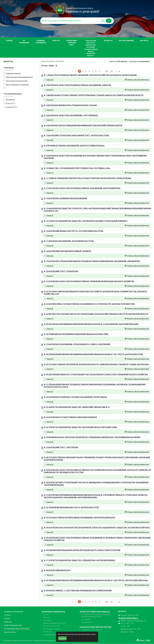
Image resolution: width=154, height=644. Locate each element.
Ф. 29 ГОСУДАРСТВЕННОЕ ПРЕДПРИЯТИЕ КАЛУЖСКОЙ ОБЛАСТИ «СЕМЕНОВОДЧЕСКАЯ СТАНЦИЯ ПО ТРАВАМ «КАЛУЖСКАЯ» (96, 364)
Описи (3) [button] (50, 226)
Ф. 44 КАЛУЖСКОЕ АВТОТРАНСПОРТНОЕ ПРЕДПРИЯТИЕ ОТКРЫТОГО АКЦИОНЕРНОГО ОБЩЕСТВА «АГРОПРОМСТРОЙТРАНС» (97, 528)
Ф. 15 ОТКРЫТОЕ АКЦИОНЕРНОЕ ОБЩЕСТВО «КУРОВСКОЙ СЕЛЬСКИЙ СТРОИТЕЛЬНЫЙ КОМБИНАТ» (86, 221)
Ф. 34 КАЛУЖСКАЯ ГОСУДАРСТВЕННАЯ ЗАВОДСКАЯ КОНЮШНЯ (70, 417)
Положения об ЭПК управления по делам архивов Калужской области (96, 616)
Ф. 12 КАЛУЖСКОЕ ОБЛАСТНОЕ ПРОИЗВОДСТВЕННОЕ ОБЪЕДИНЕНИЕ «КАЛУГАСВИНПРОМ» (82, 188)
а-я (112, 26)
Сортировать (140, 61)
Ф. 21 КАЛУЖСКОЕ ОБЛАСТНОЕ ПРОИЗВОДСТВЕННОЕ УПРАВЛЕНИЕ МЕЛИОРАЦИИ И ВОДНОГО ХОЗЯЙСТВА (89, 281)
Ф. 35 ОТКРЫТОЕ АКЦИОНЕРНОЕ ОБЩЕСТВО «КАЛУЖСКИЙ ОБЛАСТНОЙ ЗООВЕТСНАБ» (81, 427)
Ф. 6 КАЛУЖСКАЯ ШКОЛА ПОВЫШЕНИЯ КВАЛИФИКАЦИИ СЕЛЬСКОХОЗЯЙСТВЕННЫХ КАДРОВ (83, 125)
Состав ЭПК (86, 619)
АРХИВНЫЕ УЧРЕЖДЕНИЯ (41, 42)
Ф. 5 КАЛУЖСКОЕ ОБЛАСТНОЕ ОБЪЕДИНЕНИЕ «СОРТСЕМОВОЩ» (71, 115)
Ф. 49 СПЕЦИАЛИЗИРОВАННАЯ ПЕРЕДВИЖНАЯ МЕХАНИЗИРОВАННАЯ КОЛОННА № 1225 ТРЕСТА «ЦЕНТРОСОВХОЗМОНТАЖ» (96, 580)
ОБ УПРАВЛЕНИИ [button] (24, 42)
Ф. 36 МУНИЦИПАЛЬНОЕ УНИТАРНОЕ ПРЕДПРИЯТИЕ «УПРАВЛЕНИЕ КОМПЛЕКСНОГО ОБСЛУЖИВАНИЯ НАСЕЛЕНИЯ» (92, 437)
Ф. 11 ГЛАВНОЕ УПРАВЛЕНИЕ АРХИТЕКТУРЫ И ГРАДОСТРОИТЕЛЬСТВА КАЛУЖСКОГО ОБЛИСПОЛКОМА (87, 178)
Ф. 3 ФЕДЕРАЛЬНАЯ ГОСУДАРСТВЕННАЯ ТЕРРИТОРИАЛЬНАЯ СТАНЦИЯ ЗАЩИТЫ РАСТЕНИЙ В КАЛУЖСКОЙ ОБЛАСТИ (94, 95)
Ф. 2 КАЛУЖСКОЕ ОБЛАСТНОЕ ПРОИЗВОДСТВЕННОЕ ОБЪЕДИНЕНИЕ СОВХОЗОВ (77, 85)
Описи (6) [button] (50, 465)
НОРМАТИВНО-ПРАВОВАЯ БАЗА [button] (72, 43)
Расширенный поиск (48, 26)
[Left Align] (109, 21)
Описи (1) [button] (50, 90)
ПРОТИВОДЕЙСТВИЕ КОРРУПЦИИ (17, 629)
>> (119, 71)
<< (72, 71)
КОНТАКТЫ (144, 41)
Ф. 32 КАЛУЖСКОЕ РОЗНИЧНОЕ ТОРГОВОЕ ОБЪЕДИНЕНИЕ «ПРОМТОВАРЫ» (76, 397)
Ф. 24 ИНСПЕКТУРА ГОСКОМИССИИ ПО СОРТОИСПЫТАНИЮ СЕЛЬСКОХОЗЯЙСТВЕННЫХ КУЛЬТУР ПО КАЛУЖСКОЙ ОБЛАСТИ (96, 314)
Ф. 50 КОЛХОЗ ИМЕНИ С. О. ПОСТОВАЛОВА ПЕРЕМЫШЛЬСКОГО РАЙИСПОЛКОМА (78, 591)
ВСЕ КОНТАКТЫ (10, 632)
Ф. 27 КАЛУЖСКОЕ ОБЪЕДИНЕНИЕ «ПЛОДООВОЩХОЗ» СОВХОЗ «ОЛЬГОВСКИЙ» (77, 344)
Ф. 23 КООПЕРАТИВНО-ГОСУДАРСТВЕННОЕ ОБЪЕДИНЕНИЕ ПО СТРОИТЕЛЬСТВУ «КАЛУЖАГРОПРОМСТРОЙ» (89, 304)
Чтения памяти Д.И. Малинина (92, 630)
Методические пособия (52, 626)
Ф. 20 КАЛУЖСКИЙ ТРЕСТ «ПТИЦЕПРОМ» (61, 271)
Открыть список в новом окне (138, 80)
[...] (70, 21)
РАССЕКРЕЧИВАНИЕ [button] (126, 41)
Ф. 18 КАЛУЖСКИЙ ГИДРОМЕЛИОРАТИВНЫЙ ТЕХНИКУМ (67, 251)
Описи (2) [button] (50, 140)
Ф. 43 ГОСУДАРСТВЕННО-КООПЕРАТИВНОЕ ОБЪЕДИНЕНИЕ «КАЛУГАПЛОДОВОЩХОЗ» (80, 518)
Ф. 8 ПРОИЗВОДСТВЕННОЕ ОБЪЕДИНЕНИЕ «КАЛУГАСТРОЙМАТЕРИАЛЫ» (74, 146)
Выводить (119, 61)
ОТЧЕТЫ (7, 615)
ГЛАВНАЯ (9, 41)
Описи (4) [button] (50, 256)
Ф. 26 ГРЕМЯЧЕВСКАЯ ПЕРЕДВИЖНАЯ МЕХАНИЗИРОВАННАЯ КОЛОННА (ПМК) (76, 334)
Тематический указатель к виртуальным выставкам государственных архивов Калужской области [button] (91, 48)
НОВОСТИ (56, 41)
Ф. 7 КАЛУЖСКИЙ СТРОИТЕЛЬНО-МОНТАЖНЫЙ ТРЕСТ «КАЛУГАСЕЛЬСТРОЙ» (76, 135)
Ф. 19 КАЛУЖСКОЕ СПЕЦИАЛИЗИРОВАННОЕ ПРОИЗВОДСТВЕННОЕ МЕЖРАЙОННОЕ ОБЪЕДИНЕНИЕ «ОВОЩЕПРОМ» (92, 261)
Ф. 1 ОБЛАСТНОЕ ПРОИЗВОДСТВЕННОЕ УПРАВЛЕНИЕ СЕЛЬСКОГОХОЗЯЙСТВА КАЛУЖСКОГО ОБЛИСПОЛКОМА (90, 75)
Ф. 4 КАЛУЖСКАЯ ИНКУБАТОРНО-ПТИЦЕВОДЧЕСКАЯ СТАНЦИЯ (70, 105)
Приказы (46, 617)
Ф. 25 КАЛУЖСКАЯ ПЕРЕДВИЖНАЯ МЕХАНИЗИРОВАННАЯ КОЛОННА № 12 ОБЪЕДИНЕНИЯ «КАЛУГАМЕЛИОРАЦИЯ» (91, 324)
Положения (47, 620)
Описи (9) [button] (50, 80)
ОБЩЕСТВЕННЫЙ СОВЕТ (13, 625)
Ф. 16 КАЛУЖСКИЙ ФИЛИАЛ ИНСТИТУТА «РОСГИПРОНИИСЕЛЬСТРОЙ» (74, 231)
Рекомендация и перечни (52, 629)
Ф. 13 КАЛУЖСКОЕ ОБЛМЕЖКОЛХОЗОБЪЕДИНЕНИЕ (65, 198)
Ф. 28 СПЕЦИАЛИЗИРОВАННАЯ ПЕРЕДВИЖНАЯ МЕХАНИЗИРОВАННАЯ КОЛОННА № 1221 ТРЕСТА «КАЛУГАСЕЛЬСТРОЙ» (94, 354)
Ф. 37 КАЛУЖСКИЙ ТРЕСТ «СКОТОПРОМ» (61, 447)
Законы (46, 614)
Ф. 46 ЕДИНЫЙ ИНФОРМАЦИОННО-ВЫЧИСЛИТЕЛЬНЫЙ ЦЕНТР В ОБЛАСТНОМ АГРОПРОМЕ (82, 550)
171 (111, 71)
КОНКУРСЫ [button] (108, 41)
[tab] (97, 80)
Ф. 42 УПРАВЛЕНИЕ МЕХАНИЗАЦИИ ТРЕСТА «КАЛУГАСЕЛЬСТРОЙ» (71, 507)
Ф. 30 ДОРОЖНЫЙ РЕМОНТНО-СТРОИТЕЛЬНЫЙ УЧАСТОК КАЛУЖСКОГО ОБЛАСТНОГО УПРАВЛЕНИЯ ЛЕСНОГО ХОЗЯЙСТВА (96, 374)
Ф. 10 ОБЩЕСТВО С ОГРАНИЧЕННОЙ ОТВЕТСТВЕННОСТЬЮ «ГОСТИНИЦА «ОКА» (77, 168)
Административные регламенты (55, 623)
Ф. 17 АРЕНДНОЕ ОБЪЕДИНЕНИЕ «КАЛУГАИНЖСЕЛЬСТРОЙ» (69, 241)
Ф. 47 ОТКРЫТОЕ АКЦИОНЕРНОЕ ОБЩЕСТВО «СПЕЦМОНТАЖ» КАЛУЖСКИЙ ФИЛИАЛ (80, 560)
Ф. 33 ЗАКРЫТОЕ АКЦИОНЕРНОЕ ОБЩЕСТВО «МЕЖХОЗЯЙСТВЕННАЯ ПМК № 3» (77, 407)
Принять (62, 638)
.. (102, 71)
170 (106, 71)
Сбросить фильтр (9, 70)
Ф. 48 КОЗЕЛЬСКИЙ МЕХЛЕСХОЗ (57, 570)
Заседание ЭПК (87, 622)
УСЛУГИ (7, 619)
